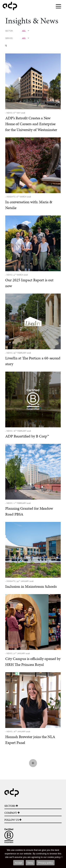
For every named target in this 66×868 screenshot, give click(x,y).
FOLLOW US (13, 820)
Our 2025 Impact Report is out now (29, 281)
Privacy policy (45, 863)
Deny (30, 863)
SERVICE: (9, 38)
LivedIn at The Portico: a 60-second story (33, 359)
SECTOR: (9, 31)
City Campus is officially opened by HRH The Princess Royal (33, 660)
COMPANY (12, 813)
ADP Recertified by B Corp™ (27, 434)
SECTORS (11, 806)
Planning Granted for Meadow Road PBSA (29, 509)
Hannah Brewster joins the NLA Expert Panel (30, 738)
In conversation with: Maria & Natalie (29, 203)
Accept (19, 863)
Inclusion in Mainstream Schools (31, 584)
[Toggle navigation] (58, 6)
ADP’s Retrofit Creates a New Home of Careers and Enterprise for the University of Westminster (31, 122)
